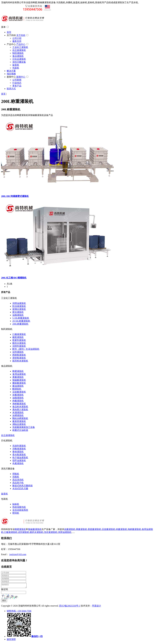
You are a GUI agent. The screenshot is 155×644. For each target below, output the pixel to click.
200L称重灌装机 (20, 324)
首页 (9, 32)
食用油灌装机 (19, 374)
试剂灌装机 (18, 352)
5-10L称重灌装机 (21, 318)
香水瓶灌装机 (19, 455)
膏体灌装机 (18, 452)
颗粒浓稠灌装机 (20, 418)
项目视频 (11, 74)
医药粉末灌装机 (20, 361)
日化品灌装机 (19, 59)
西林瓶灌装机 (19, 355)
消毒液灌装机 (19, 449)
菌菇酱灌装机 (19, 383)
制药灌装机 (18, 53)
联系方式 (11, 89)
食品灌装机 (18, 56)
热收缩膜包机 (19, 507)
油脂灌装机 (18, 315)
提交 (4, 601)
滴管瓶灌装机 (19, 358)
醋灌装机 (17, 389)
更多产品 (17, 86)
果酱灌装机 (18, 377)
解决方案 (11, 71)
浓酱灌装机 (18, 395)
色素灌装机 (18, 463)
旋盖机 (16, 65)
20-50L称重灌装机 (21, 321)
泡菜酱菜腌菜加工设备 (24, 427)
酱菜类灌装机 (19, 421)
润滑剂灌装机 (19, 346)
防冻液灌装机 (19, 306)
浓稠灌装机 (18, 415)
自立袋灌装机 (19, 50)
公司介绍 (17, 38)
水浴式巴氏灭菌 (20, 489)
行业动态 (17, 83)
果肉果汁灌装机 (20, 410)
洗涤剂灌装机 (19, 446)
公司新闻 (17, 80)
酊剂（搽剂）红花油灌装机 (26, 349)
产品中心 (12, 44)
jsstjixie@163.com (18, 554)
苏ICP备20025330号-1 (70, 607)
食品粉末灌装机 (20, 407)
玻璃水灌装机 (19, 309)
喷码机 (16, 513)
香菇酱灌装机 (95, 529)
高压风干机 (18, 483)
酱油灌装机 (18, 386)
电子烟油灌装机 (20, 458)
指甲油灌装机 (19, 460)
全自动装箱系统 (20, 510)
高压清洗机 (18, 480)
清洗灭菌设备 (19, 62)
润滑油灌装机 (19, 303)
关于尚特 (12, 35)
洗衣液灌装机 (51, 532)
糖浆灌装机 (18, 337)
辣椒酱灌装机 (19, 380)
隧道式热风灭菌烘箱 (23, 486)
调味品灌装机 (19, 424)
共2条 (10, 284)
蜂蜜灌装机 (18, 371)
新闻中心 (12, 77)
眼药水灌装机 (19, 343)
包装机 (16, 68)
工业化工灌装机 (20, 47)
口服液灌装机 (19, 334)
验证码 (5, 590)
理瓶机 (16, 474)
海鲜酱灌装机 (19, 404)
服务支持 (17, 41)
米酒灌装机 (18, 412)
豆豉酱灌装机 (19, 392)
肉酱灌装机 (18, 401)
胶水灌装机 (18, 312)
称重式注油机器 (20, 430)
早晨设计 (96, 607)
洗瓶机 (16, 477)
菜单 (3, 27)
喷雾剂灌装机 (19, 340)
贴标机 (16, 504)
